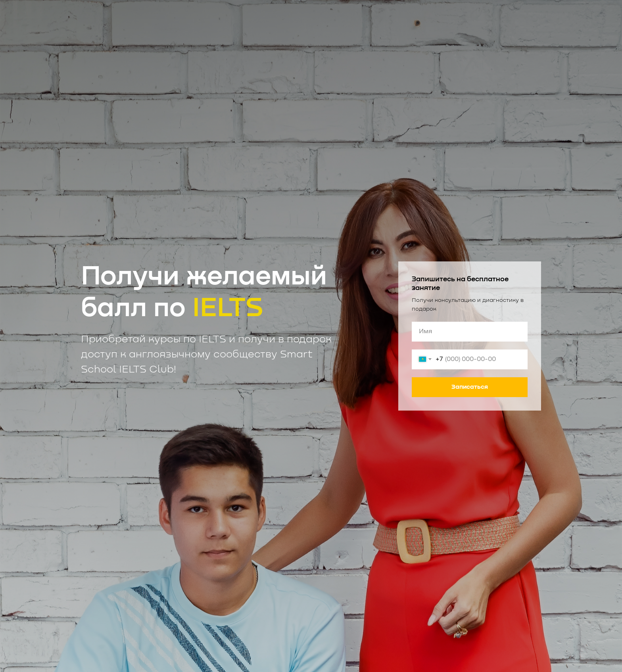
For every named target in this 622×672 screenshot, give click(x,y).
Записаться (470, 387)
